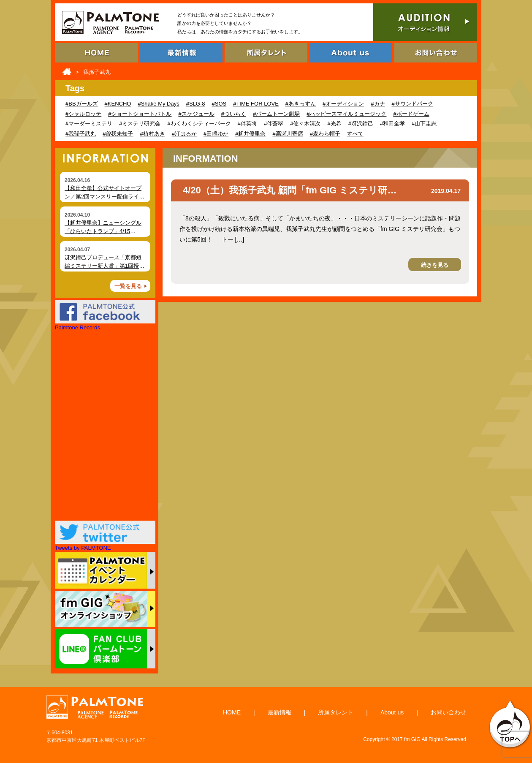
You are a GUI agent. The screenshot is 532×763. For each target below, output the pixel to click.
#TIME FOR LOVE (256, 104)
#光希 (334, 124)
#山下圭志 (424, 124)
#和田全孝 (392, 124)
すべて (355, 134)
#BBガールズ (82, 104)
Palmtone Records (77, 327)
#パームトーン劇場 (276, 114)
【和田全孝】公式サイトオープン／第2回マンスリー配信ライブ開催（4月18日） (104, 196)
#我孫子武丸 (81, 134)
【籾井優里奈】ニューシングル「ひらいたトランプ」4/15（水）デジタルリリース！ (103, 231)
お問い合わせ (448, 712)
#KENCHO (118, 104)
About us (392, 712)
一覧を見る (128, 286)
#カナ (378, 104)
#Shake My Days (158, 104)
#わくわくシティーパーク (199, 124)
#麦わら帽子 (325, 134)
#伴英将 (247, 124)
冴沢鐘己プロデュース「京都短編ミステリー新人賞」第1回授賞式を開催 (104, 266)
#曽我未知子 (118, 134)
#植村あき (152, 134)
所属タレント (336, 712)
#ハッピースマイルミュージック (346, 114)
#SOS (219, 104)
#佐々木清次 (305, 124)
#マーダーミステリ (89, 124)
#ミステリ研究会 (140, 124)
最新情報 (280, 712)
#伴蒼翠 (274, 124)
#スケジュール (196, 114)
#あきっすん (301, 104)
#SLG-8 (196, 104)
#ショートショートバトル (140, 114)
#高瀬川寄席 (288, 134)
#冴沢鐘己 (361, 124)
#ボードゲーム (411, 114)
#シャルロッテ (83, 114)
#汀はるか (184, 134)
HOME (232, 712)
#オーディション (343, 104)
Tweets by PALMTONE (83, 548)
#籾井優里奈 (250, 134)
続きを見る (435, 265)
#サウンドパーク (413, 104)
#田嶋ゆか (216, 134)
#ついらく (234, 114)
